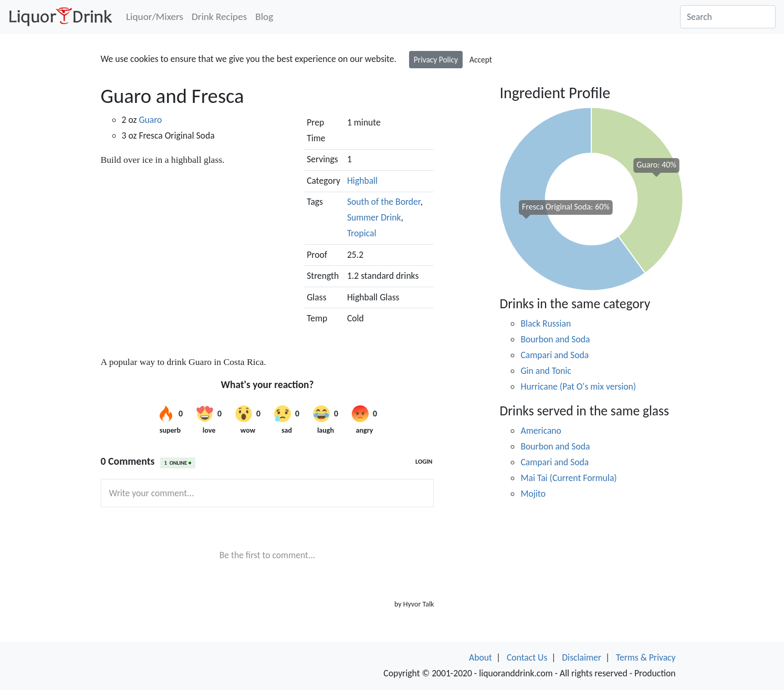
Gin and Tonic (546, 371)
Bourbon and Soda (555, 339)
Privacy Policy (436, 60)
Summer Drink (374, 217)
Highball (362, 181)
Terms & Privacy (646, 657)
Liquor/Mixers (155, 17)
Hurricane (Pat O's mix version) (578, 386)
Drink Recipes (219, 17)
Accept (481, 60)
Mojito (533, 494)
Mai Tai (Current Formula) (568, 478)
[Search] (728, 17)
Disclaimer (582, 657)
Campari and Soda (555, 355)
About (480, 657)
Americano (541, 431)
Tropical (362, 233)
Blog (264, 17)
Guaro (150, 120)
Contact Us (527, 657)
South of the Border (384, 202)
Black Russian (546, 323)
